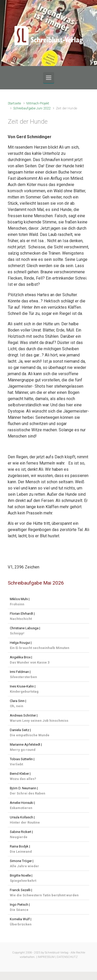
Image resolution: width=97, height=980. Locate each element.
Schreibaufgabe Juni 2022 (32, 108)
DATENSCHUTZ (67, 957)
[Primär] (49, 78)
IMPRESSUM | (47, 957)
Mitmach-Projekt (38, 103)
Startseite (14, 103)
